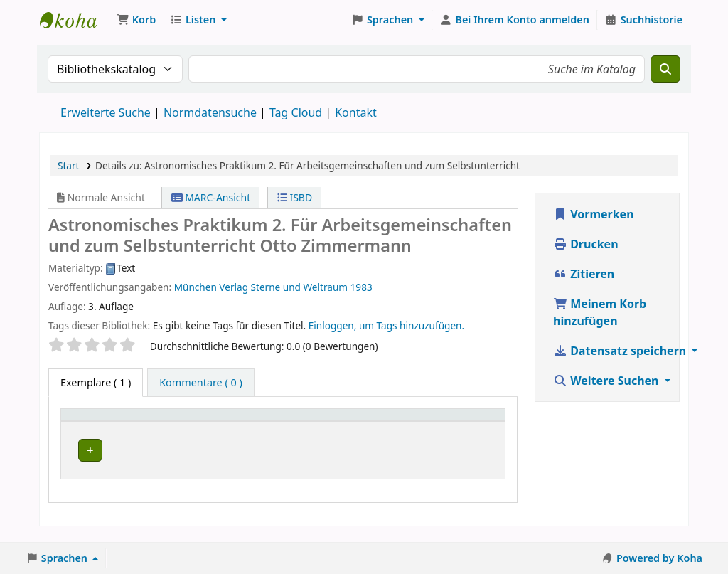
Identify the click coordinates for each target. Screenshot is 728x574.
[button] (136, 20)
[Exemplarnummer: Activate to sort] (385, 421)
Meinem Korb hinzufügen (600, 312)
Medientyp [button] (94, 421)
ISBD (295, 197)
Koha (75, 20)
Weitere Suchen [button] (607, 381)
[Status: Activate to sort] (475, 421)
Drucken (586, 244)
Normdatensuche (210, 112)
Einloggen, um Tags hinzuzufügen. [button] (386, 325)
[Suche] (665, 69)
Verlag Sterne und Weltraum (283, 287)
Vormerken (594, 214)
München (196, 287)
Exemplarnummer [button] (377, 421)
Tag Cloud (296, 112)
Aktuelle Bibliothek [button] (198, 421)
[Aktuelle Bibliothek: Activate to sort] (235, 421)
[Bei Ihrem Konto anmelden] (515, 20)
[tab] (201, 383)
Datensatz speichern (621, 351)
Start (69, 165)
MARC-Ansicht (211, 197)
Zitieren (584, 274)
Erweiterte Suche (106, 112)
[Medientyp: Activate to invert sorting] (102, 421)
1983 (362, 287)
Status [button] (467, 421)
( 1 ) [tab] (96, 382)
